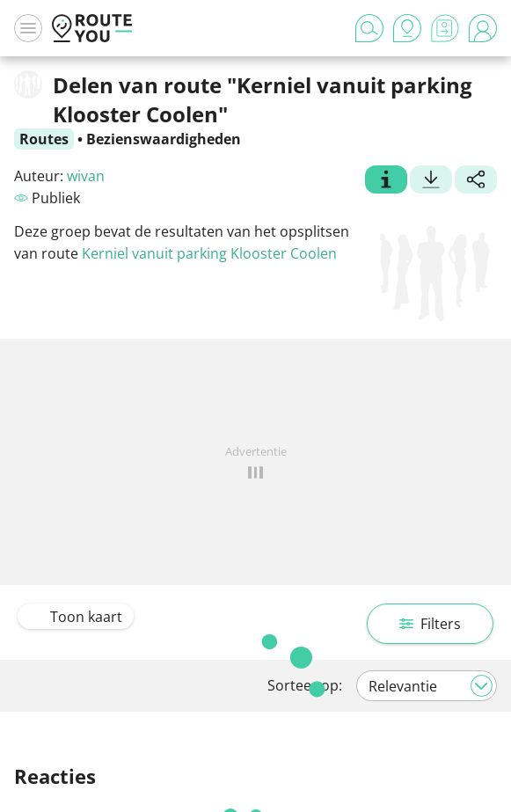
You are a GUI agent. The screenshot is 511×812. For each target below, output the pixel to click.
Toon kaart (76, 617)
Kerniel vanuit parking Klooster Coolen (209, 253)
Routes (44, 139)
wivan (86, 176)
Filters (430, 624)
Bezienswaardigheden (164, 139)
